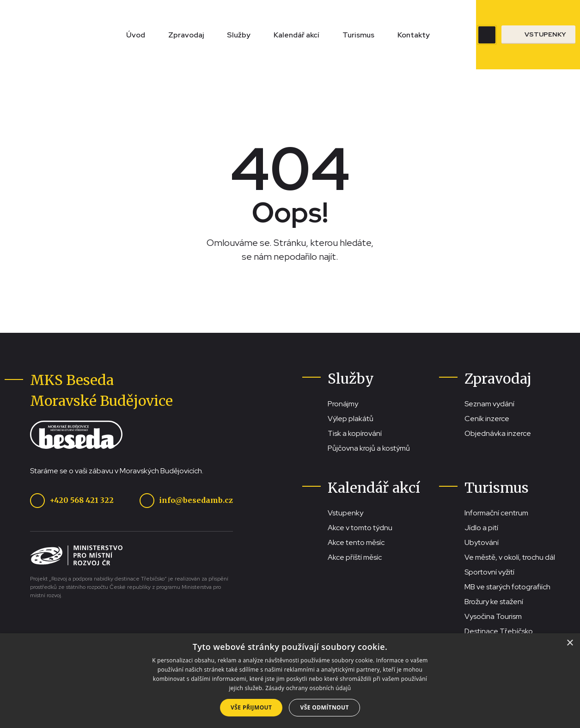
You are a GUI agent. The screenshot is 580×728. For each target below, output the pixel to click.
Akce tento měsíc (356, 542)
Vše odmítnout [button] (324, 707)
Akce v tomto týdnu (360, 528)
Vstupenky (345, 513)
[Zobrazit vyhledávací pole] (487, 35)
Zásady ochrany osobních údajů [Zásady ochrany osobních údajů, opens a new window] (308, 688)
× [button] (570, 643)
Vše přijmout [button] (251, 707)
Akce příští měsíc (355, 557)
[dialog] (290, 681)
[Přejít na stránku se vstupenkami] (538, 35)
